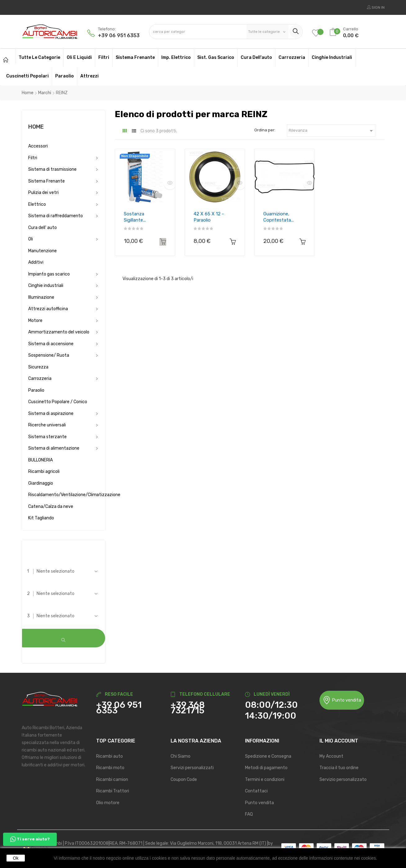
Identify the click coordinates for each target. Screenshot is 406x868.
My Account (331, 756)
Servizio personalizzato (343, 779)
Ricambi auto (109, 756)
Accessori (38, 146)
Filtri (33, 158)
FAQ (249, 814)
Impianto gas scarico (49, 274)
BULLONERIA (40, 460)
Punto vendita (342, 700)
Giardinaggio (41, 483)
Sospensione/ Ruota (49, 355)
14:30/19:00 (271, 715)
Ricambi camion (112, 779)
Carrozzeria (40, 379)
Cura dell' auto (42, 228)
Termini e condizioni (265, 779)
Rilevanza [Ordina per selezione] (332, 131)
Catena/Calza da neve (51, 507)
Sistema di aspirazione (51, 414)
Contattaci (256, 791)
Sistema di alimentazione (54, 448)
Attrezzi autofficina (48, 309)
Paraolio (36, 390)
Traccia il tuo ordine (339, 767)
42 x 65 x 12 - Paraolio (209, 217)
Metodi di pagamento (266, 767)
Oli (31, 239)
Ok (16, 858)
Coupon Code (184, 779)
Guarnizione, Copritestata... (279, 217)
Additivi (36, 262)
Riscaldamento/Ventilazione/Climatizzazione (64, 495)
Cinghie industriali (46, 286)
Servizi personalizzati (192, 767)
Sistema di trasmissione (52, 169)
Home (36, 127)
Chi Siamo (181, 756)
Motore (35, 321)
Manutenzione (42, 251)
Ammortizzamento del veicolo (59, 332)
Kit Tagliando (41, 518)
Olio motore (108, 802)
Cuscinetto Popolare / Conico (58, 402)
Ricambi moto (110, 767)
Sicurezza (38, 367)
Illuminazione (41, 297)
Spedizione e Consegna (268, 756)
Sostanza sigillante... (135, 217)
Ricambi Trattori (113, 791)
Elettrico (37, 204)
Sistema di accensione (51, 344)
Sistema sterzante (47, 437)
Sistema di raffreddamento (56, 216)
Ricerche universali (47, 425)
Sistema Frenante (47, 181)
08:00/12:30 (271, 705)
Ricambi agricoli (44, 471)
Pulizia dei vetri (43, 193)
